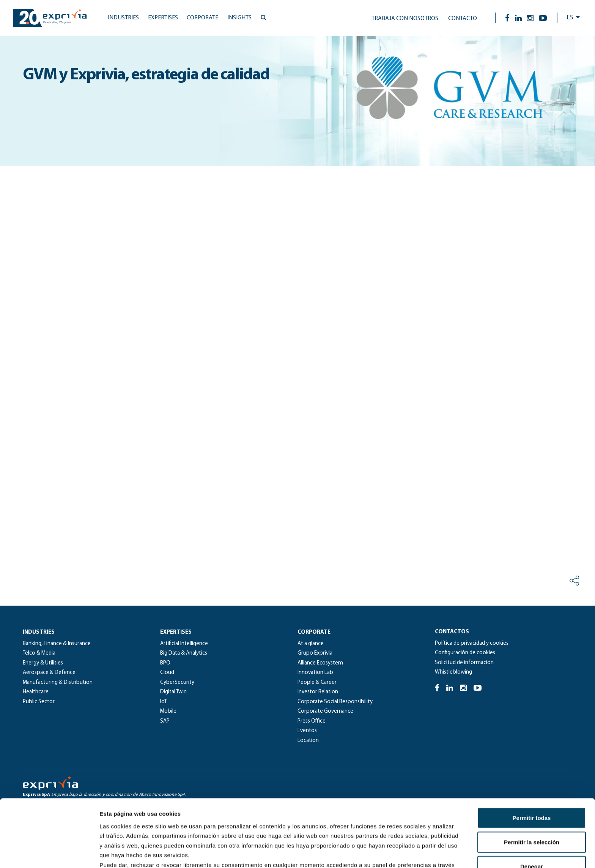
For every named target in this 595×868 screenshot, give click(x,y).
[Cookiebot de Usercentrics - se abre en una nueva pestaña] (49, 853)
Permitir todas (532, 758)
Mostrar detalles (411, 853)
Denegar (532, 806)
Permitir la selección (532, 782)
